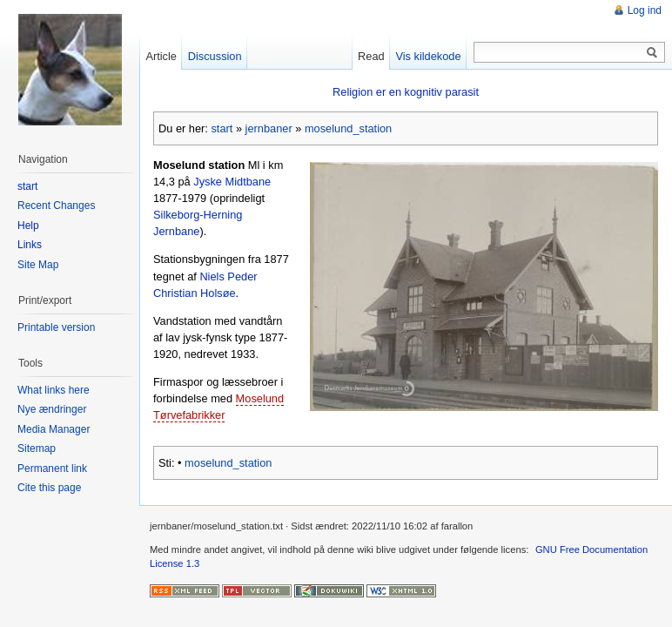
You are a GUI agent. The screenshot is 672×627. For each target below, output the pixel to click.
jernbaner (269, 128)
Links (30, 245)
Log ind (645, 10)
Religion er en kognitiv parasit (406, 92)
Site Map (38, 265)
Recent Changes (56, 206)
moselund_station (348, 128)
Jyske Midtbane (232, 182)
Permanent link (52, 469)
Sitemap (37, 448)
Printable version (56, 327)
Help (28, 226)
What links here (54, 390)
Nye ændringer (52, 409)
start (222, 128)
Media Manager (54, 429)
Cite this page (49, 488)
